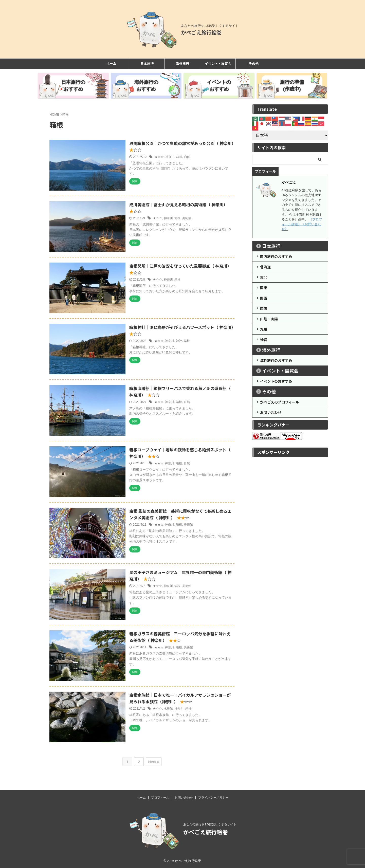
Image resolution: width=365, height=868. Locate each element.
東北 (264, 277)
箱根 (179, 157)
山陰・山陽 (269, 319)
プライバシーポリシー (213, 798)
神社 (179, 341)
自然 (187, 157)
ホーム (111, 63)
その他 (254, 63)
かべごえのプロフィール (280, 402)
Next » (153, 762)
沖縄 (264, 340)
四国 (264, 308)
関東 (264, 288)
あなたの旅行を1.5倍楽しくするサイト (210, 824)
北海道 (265, 267)
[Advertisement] (290, 535)
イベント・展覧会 (218, 63)
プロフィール (160, 798)
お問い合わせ (271, 412)
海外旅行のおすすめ (276, 360)
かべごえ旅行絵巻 (201, 32)
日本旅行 (147, 63)
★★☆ (159, 463)
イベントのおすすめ (276, 381)
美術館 (187, 218)
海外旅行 (182, 63)
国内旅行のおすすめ (276, 256)
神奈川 (170, 157)
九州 (264, 329)
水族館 (168, 709)
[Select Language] (290, 135)
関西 (264, 298)
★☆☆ (159, 157)
